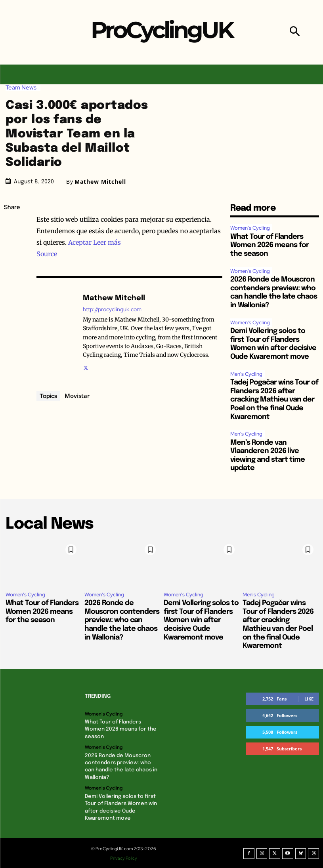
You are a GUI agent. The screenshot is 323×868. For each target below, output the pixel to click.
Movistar (77, 396)
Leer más (107, 242)
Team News (23, 88)
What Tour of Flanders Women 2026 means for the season (269, 245)
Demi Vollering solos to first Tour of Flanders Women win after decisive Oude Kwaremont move (201, 620)
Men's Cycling (246, 374)
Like (309, 699)
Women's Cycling (250, 228)
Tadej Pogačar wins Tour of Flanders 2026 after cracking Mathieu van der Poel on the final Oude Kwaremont (274, 400)
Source (47, 254)
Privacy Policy (124, 857)
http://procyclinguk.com (112, 309)
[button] (295, 32)
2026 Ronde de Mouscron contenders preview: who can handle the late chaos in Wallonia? (122, 620)
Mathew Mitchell (100, 182)
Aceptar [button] (80, 242)
